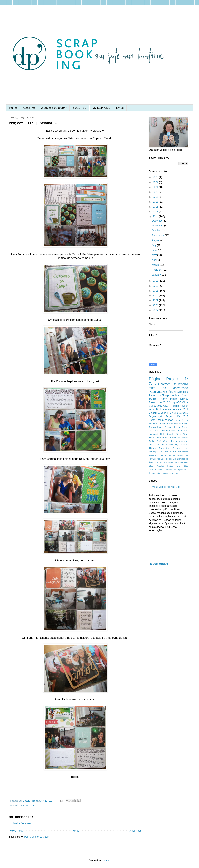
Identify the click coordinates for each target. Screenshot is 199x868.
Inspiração (154, 434)
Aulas (152, 395)
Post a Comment (22, 823)
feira (158, 473)
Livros (120, 108)
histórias (165, 473)
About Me (29, 108)
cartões (166, 384)
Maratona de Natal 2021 (174, 409)
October (157, 230)
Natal (163, 434)
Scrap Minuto (174, 424)
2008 (156, 305)
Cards (166, 441)
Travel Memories (158, 438)
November (158, 226)
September (158, 236)
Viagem (153, 413)
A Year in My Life (168, 413)
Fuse (165, 462)
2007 (156, 310)
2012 (156, 286)
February (157, 270)
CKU (166, 406)
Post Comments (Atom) (37, 837)
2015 (156, 212)
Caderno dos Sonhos (170, 459)
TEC (186, 469)
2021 (156, 187)
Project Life (29, 805)
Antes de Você (156, 455)
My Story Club (101, 108)
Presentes (164, 448)
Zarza (154, 384)
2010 (156, 296)
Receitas (171, 434)
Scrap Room (156, 420)
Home (13, 108)
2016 (156, 207)
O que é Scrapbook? (54, 108)
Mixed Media (174, 462)
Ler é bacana (165, 445)
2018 (156, 197)
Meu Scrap (182, 395)
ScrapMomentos (156, 469)
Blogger (106, 860)
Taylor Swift (182, 434)
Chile (185, 402)
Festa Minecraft (180, 441)
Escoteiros (183, 431)
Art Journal (170, 455)
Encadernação (169, 431)
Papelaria (155, 392)
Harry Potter (169, 399)
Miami (152, 424)
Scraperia (183, 392)
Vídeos (169, 420)
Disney (184, 399)
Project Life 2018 (178, 466)
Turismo (152, 473)
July (154, 245)
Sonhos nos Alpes (174, 469)
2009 (156, 300)
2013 (156, 281)
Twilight (153, 399)
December (158, 221)
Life (174, 384)
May (155, 255)
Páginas (156, 379)
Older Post (135, 831)
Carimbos (161, 424)
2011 (156, 291)
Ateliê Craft (155, 441)
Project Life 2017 (177, 416)
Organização (156, 416)
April (155, 260)
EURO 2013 (156, 406)
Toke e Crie (175, 452)
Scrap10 (183, 413)
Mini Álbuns (169, 392)
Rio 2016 (164, 452)
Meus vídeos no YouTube (166, 487)
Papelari (160, 466)
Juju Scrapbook (165, 395)
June (155, 250)
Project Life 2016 (158, 402)
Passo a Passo (172, 427)
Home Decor (181, 420)
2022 (156, 182)
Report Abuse (158, 564)
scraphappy (174, 473)
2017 (156, 202)
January (157, 275)
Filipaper (174, 406)
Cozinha (159, 462)
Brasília (183, 384)
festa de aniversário (168, 388)
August (156, 240)
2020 (156, 192)
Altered (185, 452)
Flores (152, 445)
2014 (156, 216)
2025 (156, 177)
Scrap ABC (80, 108)
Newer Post (16, 831)
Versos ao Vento (178, 438)
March (156, 265)
